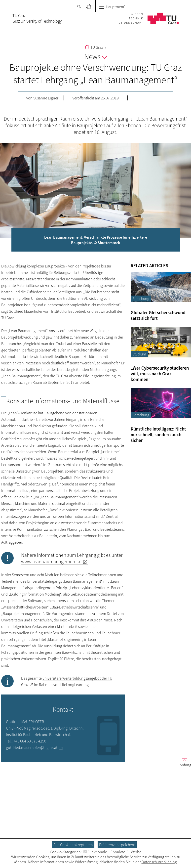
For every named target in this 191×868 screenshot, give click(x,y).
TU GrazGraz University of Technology (37, 18)
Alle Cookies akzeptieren (73, 845)
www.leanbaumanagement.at (51, 561)
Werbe (134, 852)
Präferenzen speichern (117, 845)
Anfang (184, 762)
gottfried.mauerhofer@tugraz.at (32, 747)
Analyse (117, 852)
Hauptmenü (112, 7)
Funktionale (95, 852)
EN (79, 7)
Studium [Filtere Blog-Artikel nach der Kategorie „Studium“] (139, 354)
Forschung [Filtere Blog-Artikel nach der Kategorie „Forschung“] (141, 299)
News (96, 56)
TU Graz (94, 47)
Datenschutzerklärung (159, 862)
